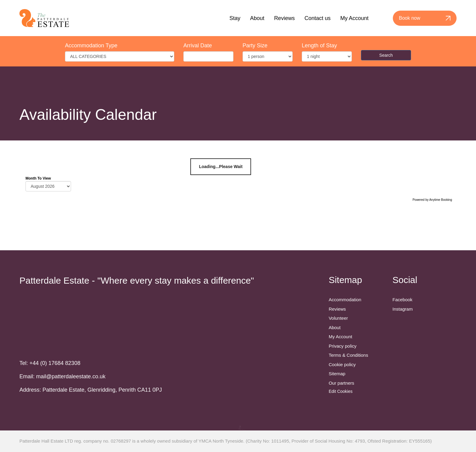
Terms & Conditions (348, 355)
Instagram (403, 309)
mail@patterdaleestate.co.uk (71, 376)
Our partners (342, 383)
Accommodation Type (91, 46)
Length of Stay (319, 46)
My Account (354, 18)
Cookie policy (342, 364)
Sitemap (337, 374)
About (257, 18)
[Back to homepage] (44, 18)
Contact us (318, 18)
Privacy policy (343, 346)
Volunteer (338, 318)
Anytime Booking (441, 200)
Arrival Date (198, 46)
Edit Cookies (341, 391)
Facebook (403, 300)
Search (386, 55)
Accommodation (345, 300)
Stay (235, 18)
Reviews (284, 18)
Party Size (255, 46)
